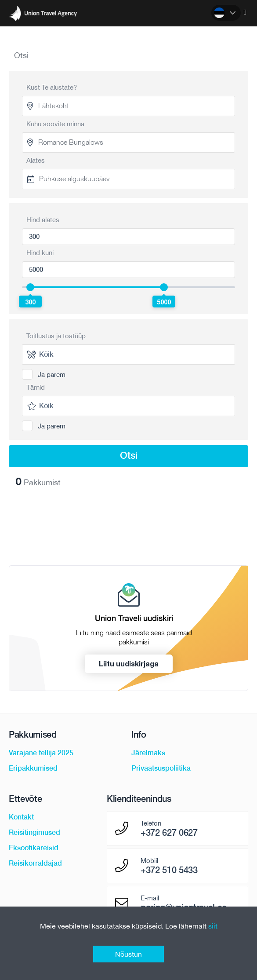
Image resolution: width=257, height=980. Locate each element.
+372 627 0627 (169, 833)
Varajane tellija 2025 (41, 753)
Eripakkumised (33, 768)
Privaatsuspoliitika (161, 768)
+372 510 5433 (169, 870)
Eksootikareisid (34, 848)
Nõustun (128, 954)
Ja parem (52, 375)
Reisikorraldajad (35, 863)
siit (213, 926)
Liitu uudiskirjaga (129, 664)
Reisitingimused (34, 832)
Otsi (129, 455)
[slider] (30, 287)
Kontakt (21, 817)
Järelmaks (148, 753)
